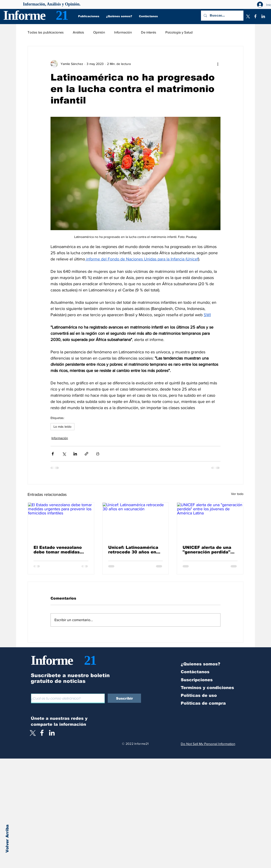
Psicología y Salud (179, 32)
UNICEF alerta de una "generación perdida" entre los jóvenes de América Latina (207, 550)
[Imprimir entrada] (98, 454)
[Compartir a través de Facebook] (53, 454)
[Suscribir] (124, 698)
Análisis (78, 32)
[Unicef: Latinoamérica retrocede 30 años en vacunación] (136, 521)
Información (123, 32)
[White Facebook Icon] (42, 733)
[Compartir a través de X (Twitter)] (64, 454)
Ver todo (237, 494)
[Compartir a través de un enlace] (86, 454)
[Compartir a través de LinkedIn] (75, 454)
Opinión (99, 32)
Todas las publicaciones (46, 32)
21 (62, 15)
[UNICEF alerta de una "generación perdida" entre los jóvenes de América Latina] (210, 521)
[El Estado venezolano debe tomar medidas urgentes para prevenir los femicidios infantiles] (61, 521)
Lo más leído (62, 427)
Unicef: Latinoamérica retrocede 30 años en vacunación (133, 550)
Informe (24, 15)
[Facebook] (255, 16)
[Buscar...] (222, 16)
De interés (149, 32)
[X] (248, 16)
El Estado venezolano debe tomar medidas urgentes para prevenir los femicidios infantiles (61, 550)
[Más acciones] (218, 64)
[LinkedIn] (263, 16)
